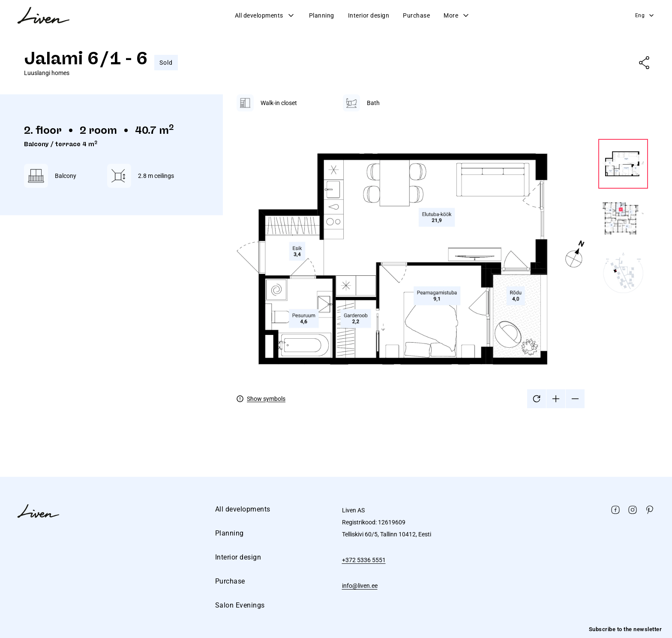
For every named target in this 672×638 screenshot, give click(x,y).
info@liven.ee (360, 586)
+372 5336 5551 (364, 560)
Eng (645, 15)
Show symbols (266, 399)
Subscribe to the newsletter (625, 629)
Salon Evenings (240, 605)
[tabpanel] (442, 251)
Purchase (416, 15)
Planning (322, 15)
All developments (265, 15)
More (457, 15)
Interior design (369, 15)
